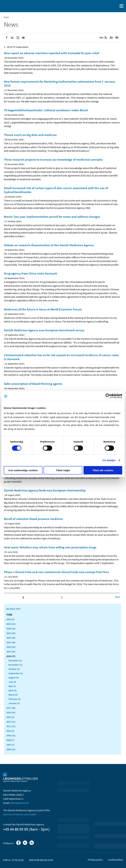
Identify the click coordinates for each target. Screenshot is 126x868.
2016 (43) (11, 712)
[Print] (117, 38)
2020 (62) (11, 647)
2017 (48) (11, 708)
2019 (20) (11, 652)
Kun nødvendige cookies (23, 470)
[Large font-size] (111, 38)
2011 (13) (11, 726)
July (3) (12, 682)
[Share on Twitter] (18, 38)
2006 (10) (11, 749)
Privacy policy (95, 860)
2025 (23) (11, 624)
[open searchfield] (115, 6)
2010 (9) (10, 731)
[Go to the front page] (16, 6)
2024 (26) (11, 629)
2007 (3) (10, 745)
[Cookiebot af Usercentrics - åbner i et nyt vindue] (108, 396)
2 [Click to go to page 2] (62, 597)
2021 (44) (11, 642)
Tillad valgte (63, 470)
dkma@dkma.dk (19, 803)
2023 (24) (11, 633)
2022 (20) (11, 638)
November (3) (15, 665)
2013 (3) (10, 717)
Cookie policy (115, 860)
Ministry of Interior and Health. (20, 814)
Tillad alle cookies (103, 470)
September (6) (16, 673)
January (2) (14, 703)
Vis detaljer (109, 460)
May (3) (12, 686)
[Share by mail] (23, 38)
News (7, 17)
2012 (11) (11, 722)
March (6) (13, 695)
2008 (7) (10, 740)
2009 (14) (11, 736)
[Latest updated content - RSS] (103, 38)
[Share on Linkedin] (12, 38)
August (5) (14, 678)
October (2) (14, 669)
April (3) (13, 690)
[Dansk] (107, 6)
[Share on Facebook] (7, 38)
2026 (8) (10, 619)
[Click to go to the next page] (117, 597)
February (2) (15, 699)
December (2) (15, 660)
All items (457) (14, 609)
